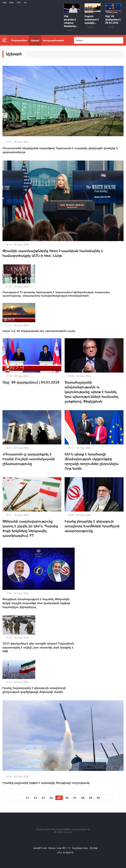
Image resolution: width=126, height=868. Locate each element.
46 (67, 798)
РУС (19, 3)
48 (83, 798)
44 (51, 798)
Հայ (4, 3)
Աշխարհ (35, 40)
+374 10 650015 (65, 852)
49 (91, 798)
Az (25, 3)
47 (75, 798)
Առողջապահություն (53, 40)
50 (98, 798)
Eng (12, 3)
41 (28, 798)
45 (59, 798)
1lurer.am (67, 832)
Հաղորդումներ (19, 40)
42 (35, 798)
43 (43, 798)
